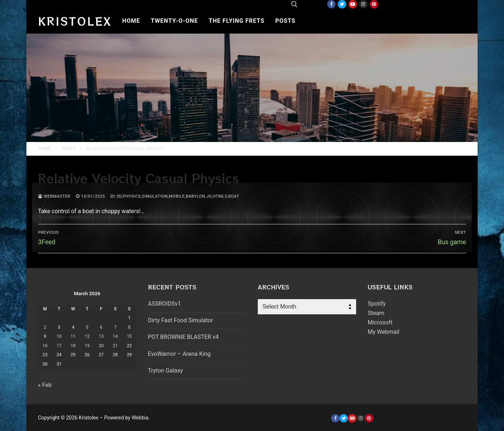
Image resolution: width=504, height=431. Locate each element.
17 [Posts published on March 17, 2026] (59, 346)
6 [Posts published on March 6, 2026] (101, 327)
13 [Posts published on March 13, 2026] (101, 336)
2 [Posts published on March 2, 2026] (45, 327)
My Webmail (383, 332)
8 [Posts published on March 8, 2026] (129, 327)
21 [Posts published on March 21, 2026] (115, 346)
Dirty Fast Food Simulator (180, 320)
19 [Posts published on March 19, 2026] (87, 346)
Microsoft (380, 322)
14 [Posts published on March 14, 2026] (115, 336)
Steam (376, 313)
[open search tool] (294, 4)
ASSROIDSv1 (164, 304)
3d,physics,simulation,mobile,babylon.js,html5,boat (175, 196)
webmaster (54, 196)
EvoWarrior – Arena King (179, 354)
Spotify (377, 304)
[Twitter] (342, 4)
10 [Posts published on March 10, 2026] (59, 336)
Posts (69, 148)
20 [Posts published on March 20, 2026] (101, 346)
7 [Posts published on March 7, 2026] (115, 327)
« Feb (45, 385)
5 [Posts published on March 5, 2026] (87, 327)
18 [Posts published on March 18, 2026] (73, 346)
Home (45, 148)
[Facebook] (331, 4)
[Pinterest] (374, 4)
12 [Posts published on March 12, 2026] (87, 336)
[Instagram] (363, 4)
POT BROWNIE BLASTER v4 (183, 337)
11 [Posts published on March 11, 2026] (73, 336)
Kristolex (75, 21)
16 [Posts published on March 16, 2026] (45, 346)
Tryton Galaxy (165, 370)
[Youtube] (353, 4)
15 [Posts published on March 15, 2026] (129, 336)
